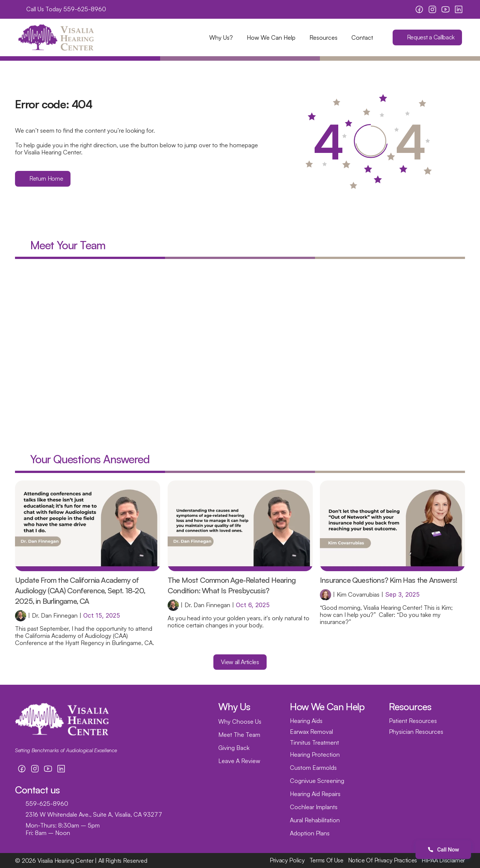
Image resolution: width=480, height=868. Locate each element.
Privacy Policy (287, 860)
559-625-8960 (85, 9)
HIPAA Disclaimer (443, 860)
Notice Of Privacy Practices (382, 860)
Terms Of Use (326, 860)
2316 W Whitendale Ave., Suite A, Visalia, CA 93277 (94, 814)
